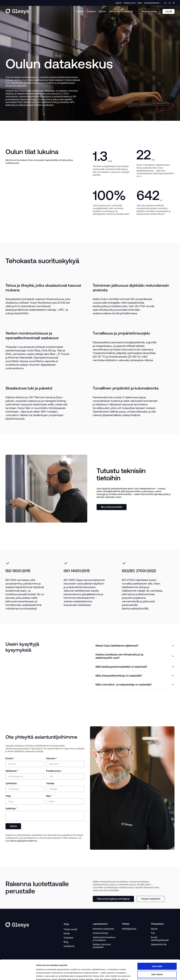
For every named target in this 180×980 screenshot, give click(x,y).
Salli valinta (157, 955)
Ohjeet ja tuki (130, 3)
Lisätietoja (11, 808)
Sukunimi (51, 758)
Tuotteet (80, 11)
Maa (48, 796)
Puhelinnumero (54, 771)
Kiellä (157, 963)
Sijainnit (102, 11)
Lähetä (13, 826)
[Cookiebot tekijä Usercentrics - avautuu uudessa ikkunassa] (18, 975)
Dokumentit (127, 11)
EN (165, 3)
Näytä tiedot (143, 975)
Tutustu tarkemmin (151, 899)
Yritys (8, 796)
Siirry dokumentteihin (112, 507)
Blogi (140, 3)
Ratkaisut (91, 11)
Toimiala (50, 783)
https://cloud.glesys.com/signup (113, 899)
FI (174, 3)
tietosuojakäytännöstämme (24, 841)
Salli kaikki (157, 946)
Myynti (119, 3)
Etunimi (9, 758)
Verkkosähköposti (152, 3)
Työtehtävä (11, 783)
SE (170, 3)
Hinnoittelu (114, 11)
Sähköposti (11, 771)
